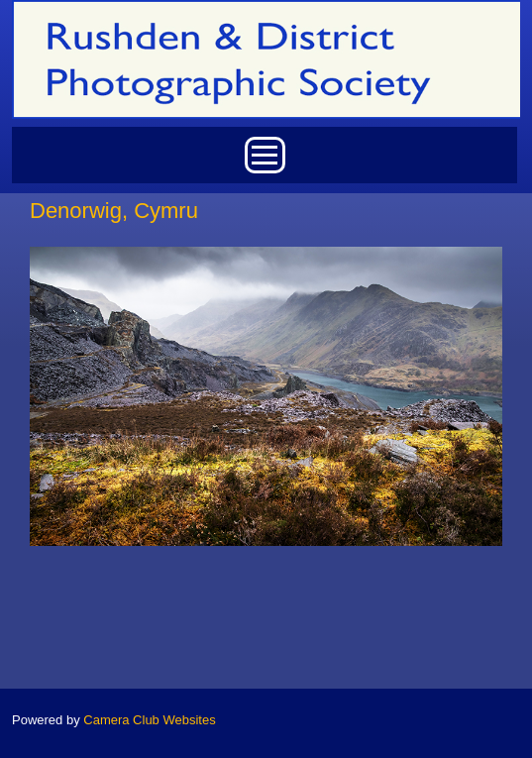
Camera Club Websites (149, 720)
